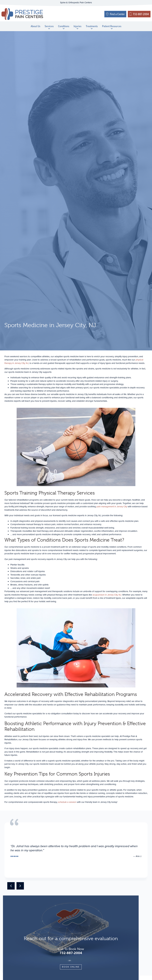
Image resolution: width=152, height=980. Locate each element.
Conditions (64, 27)
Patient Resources (112, 27)
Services (49, 27)
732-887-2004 (71, 953)
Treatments (92, 27)
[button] (11, 886)
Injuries (77, 27)
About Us (35, 26)
